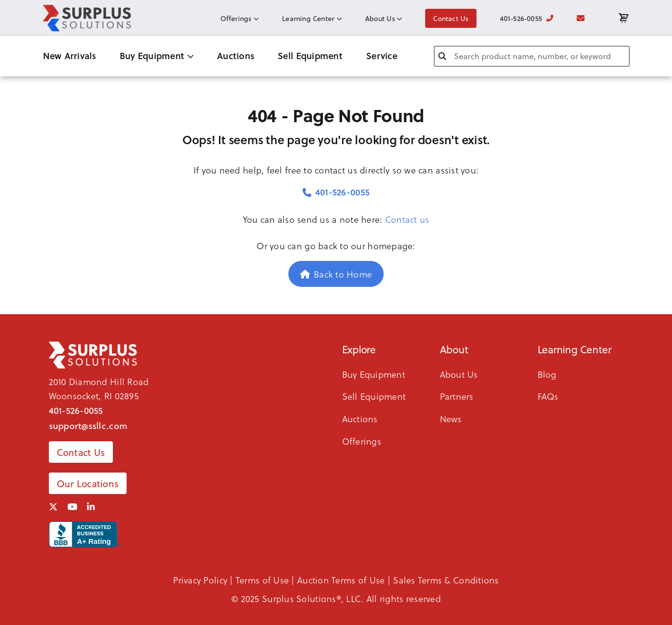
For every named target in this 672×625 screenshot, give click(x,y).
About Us (383, 18)
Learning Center (312, 18)
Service (382, 56)
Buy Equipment (157, 56)
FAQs (548, 396)
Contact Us (451, 18)
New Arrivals (70, 56)
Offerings (240, 18)
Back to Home (336, 274)
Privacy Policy (200, 580)
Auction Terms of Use (341, 580)
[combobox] (532, 56)
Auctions (236, 56)
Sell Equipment (310, 56)
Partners (457, 396)
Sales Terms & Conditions (446, 580)
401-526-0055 (527, 18)
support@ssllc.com (88, 426)
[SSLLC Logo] (87, 18)
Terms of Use (262, 580)
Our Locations (88, 483)
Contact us (407, 219)
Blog (547, 374)
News (451, 419)
